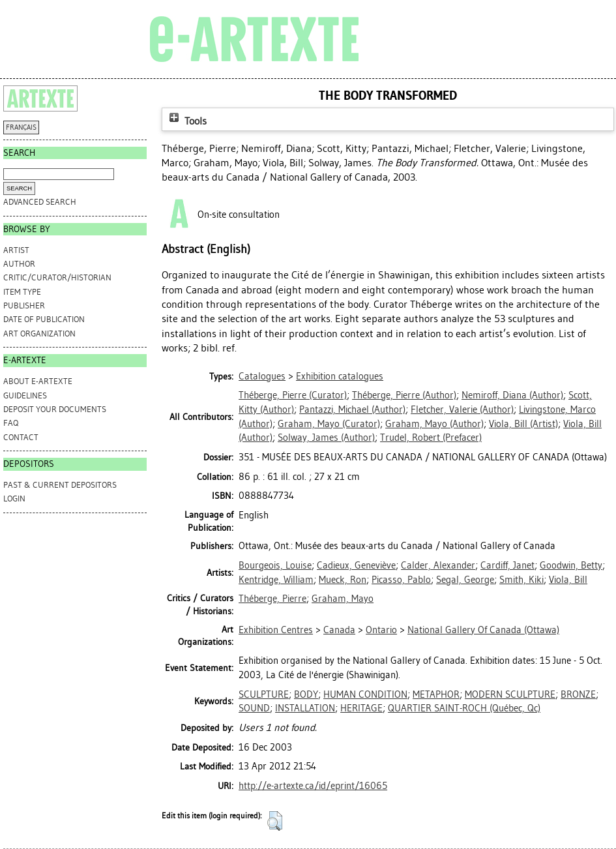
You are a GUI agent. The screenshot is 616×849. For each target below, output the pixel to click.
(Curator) (293, 395)
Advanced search (40, 202)
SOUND (254, 708)
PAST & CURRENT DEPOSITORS (60, 485)
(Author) (404, 395)
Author (19, 264)
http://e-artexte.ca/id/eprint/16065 (313, 786)
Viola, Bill (568, 580)
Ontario (381, 630)
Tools (186, 121)
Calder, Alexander (438, 565)
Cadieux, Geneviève (356, 565)
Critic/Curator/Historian (57, 277)
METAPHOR (436, 694)
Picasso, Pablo (401, 580)
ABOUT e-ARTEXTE (38, 381)
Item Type (22, 292)
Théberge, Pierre (272, 599)
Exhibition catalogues (340, 376)
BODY (306, 694)
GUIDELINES (25, 395)
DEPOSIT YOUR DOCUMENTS (55, 409)
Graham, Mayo (343, 599)
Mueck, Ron (343, 580)
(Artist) (523, 424)
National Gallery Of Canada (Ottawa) (483, 630)
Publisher (24, 305)
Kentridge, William (276, 580)
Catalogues (262, 376)
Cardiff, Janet (507, 565)
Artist (16, 250)
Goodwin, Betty (571, 565)
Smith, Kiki (521, 580)
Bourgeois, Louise (275, 565)
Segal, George (465, 580)
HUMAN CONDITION (365, 694)
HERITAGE (361, 708)
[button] (275, 821)
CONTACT (21, 437)
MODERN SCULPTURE (510, 694)
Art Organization (39, 334)
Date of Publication (44, 319)
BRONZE (578, 694)
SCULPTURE (264, 694)
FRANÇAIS (21, 127)
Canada (339, 630)
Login (14, 499)
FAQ (11, 423)
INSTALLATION (305, 708)
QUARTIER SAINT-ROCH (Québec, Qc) (464, 708)
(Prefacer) (431, 438)
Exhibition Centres (276, 630)
